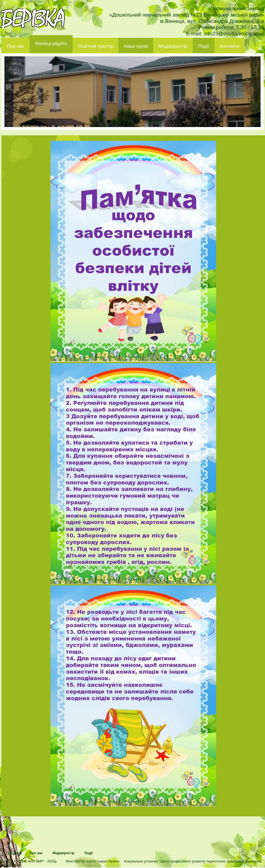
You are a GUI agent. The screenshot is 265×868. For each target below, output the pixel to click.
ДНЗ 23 (33, 18)
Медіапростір (173, 46)
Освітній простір (96, 46)
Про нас (16, 46)
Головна (13, 853)
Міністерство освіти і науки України (92, 861)
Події (204, 46)
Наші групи (136, 46)
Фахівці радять (51, 43)
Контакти (230, 46)
